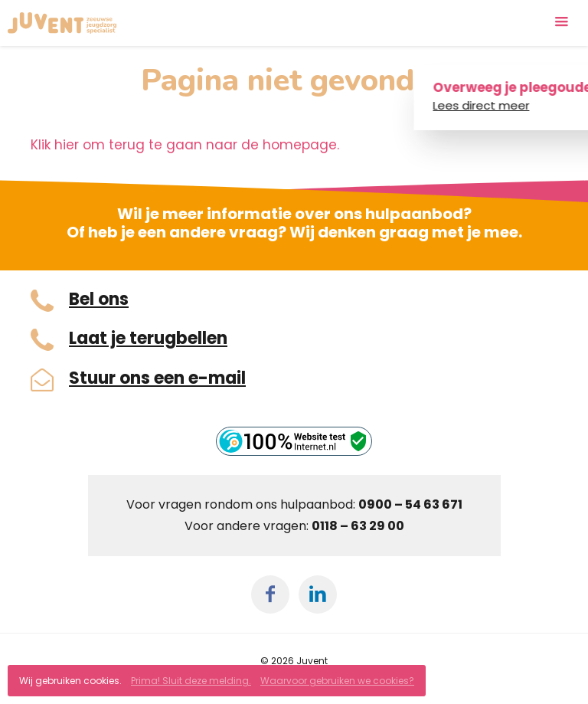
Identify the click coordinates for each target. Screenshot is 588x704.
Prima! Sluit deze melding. (191, 681)
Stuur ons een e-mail (157, 378)
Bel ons (99, 300)
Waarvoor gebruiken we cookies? (337, 681)
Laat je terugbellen (148, 339)
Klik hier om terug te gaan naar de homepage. (185, 145)
